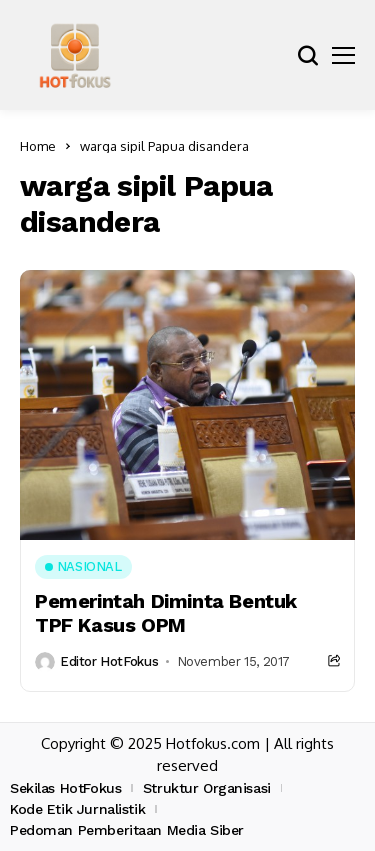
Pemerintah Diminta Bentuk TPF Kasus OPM (166, 613)
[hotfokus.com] (75, 55)
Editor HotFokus (109, 661)
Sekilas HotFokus (65, 788)
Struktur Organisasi (207, 788)
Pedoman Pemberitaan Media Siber (127, 830)
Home (38, 146)
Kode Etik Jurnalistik (77, 809)
